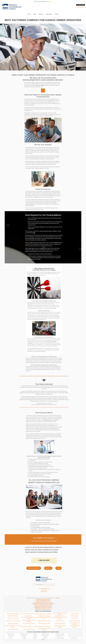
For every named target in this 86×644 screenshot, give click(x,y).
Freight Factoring (29, 616)
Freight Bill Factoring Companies (44, 621)
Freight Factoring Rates (60, 621)
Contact (57, 14)
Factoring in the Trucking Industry (13, 621)
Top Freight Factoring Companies (44, 626)
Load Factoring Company (60, 624)
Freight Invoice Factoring (13, 624)
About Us (41, 14)
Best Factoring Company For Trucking (29, 614)
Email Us (48, 568)
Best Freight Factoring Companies (44, 614)
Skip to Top (44, 590)
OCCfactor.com (44, 591)
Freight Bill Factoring (75, 614)
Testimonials (49, 14)
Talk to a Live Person (34, 568)
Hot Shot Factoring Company (29, 624)
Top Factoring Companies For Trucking (29, 626)
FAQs (35, 14)
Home (29, 14)
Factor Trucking (75, 618)
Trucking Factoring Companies (13, 614)
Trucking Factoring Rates (13, 629)
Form (59, 568)
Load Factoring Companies (44, 624)
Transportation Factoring (60, 616)
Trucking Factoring (75, 616)
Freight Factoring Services (75, 621)
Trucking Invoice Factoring (13, 618)
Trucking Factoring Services (29, 629)
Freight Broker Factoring (13, 616)
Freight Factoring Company (44, 616)
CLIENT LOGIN (81, 5)
